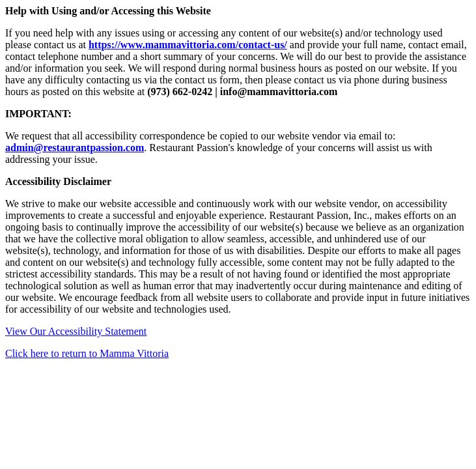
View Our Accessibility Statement (76, 331)
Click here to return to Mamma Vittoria (87, 353)
